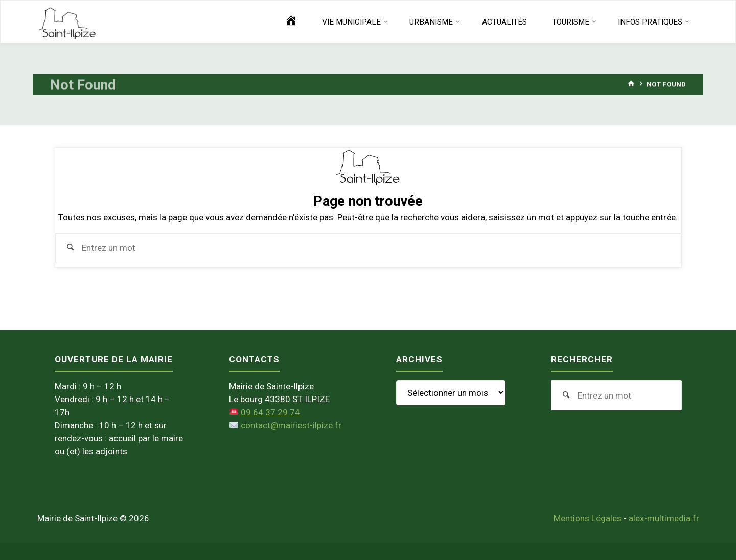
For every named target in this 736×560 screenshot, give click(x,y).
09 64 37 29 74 (265, 412)
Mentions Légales (588, 518)
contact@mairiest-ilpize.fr (285, 425)
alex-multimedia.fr (664, 518)
